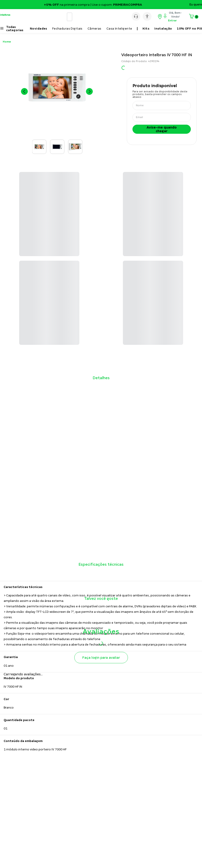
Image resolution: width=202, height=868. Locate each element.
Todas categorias (15, 29)
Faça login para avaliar (101, 658)
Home (7, 42)
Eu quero (196, 5)
